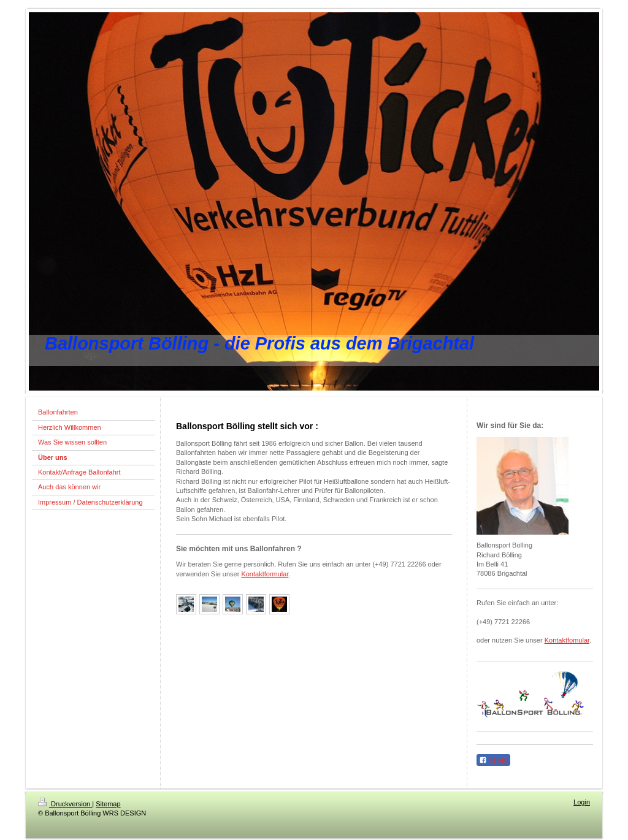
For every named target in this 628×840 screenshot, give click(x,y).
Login (582, 802)
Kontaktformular (265, 574)
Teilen (493, 760)
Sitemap (108, 804)
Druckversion (65, 804)
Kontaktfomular (567, 640)
